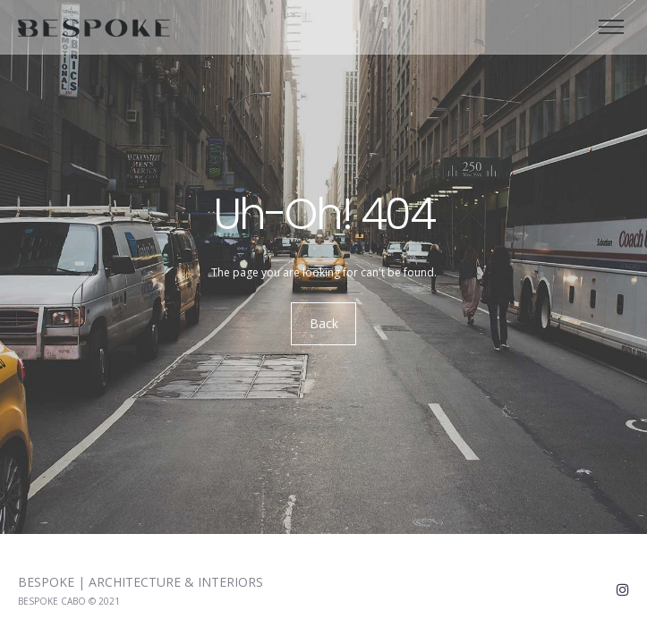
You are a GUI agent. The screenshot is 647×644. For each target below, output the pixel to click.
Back (324, 324)
